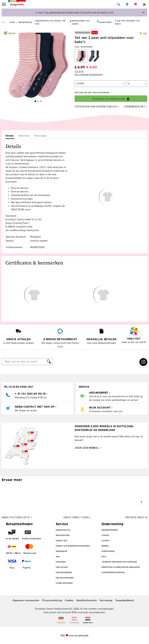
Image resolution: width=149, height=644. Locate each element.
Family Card (61, 540)
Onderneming (108, 551)
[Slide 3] (41, 101)
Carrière (106, 540)
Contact (105, 535)
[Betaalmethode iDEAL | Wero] (13, 549)
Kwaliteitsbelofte (110, 530)
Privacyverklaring (52, 600)
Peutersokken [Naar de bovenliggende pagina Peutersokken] (105, 22)
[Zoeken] (24, 362)
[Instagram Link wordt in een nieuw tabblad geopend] (143, 362)
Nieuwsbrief (61, 551)
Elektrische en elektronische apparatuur (121, 567)
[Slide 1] (35, 101)
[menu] (4, 4)
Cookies (69, 600)
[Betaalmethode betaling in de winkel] (12, 534)
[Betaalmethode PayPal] (27, 564)
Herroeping (106, 600)
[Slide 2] (38, 101)
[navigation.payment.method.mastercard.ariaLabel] (30, 549)
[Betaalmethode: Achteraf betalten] (31, 534)
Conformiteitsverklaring (113, 572)
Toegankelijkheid (124, 600)
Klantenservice (63, 530)
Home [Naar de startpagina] (12, 22)
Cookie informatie (64, 583)
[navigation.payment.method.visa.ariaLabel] (12, 564)
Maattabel (61, 562)
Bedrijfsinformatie (87, 600)
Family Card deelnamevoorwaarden (73, 546)
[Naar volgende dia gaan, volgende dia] (141, 502)
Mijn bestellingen (64, 572)
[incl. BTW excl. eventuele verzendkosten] (90, 73)
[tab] (10, 136)
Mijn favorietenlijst (65, 578)
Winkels (105, 546)
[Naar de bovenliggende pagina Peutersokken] (4, 22)
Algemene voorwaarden (26, 600)
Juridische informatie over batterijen (119, 562)
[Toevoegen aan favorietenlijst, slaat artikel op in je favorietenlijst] (97, 107)
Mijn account (62, 567)
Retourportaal (63, 535)
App (58, 556)
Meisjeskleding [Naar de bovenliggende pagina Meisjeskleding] (25, 22)
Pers (104, 556)
